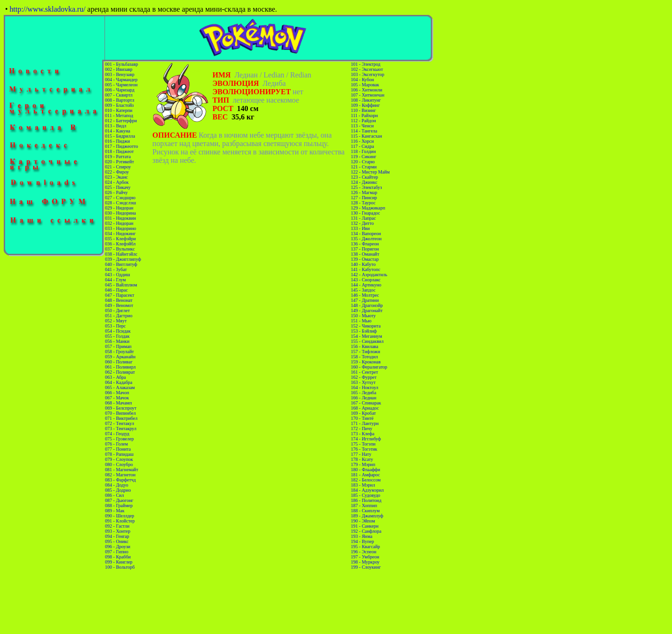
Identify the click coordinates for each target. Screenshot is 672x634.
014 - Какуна (118, 131)
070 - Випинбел (120, 413)
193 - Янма (362, 536)
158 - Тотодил (364, 357)
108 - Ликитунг (366, 100)
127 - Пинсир (364, 198)
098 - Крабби (118, 557)
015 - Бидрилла (120, 136)
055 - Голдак (117, 336)
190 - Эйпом (363, 521)
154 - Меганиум (367, 336)
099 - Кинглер (119, 562)
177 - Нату (361, 454)
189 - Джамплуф (367, 516)
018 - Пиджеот (119, 151)
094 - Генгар (117, 536)
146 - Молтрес (365, 295)
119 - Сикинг (364, 157)
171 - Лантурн (365, 423)
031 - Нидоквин (120, 218)
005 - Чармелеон (121, 85)
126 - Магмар (364, 192)
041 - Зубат (116, 269)
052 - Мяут (116, 321)
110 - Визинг (364, 110)
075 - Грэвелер (119, 439)
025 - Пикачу (118, 187)
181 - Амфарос (366, 475)
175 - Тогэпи (363, 444)
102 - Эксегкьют (367, 69)
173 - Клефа (363, 434)
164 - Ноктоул (365, 387)
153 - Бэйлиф (364, 331)
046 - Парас (116, 290)
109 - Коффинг (365, 105)
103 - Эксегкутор (368, 74)
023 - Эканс (116, 177)
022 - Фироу (117, 172)
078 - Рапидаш (119, 454)
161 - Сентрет (364, 372)
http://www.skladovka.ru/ (48, 9)
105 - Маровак (365, 85)
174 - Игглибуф (366, 439)
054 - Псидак (118, 331)
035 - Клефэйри (120, 239)
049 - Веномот (119, 305)
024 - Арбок (117, 182)
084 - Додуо (117, 485)
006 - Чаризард (120, 90)
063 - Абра (115, 377)
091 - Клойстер (120, 521)
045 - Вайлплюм (121, 285)
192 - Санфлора (366, 531)
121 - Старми (364, 167)
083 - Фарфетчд (120, 480)
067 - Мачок (117, 398)
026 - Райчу (116, 192)
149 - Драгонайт (367, 310)
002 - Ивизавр (119, 69)
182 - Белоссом (366, 480)
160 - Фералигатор (369, 367)
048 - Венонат (119, 300)
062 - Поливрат (120, 372)
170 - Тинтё (362, 418)
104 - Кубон (363, 80)
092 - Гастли (117, 526)
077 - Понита (118, 449)
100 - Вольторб (120, 567)
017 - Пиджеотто (122, 146)
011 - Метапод (119, 115)
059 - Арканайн (120, 357)
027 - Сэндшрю (120, 198)
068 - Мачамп (118, 403)
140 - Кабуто (363, 264)
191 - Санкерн (365, 526)
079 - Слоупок (119, 459)
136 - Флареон (365, 244)
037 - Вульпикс (120, 249)
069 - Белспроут (121, 408)
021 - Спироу (118, 167)
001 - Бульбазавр (122, 64)
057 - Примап (118, 346)
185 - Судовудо (366, 495)
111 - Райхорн (364, 115)
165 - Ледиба (364, 393)
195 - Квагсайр (365, 547)
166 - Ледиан (364, 398)
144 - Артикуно (366, 285)
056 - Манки (117, 341)
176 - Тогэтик (364, 449)
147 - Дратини (365, 300)
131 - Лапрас (364, 218)
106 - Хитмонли (367, 90)
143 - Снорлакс (366, 280)
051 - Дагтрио (119, 316)
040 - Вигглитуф (121, 264)
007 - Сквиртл (119, 95)
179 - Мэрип (363, 464)
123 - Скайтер (364, 177)
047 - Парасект (120, 295)
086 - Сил (114, 495)
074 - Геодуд (117, 434)
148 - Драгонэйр (367, 305)
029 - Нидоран (119, 208)
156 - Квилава (365, 346)
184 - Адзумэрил (367, 490)
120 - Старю (363, 162)
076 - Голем (116, 444)
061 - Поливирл (120, 367)
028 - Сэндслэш (120, 203)
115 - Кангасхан (367, 136)
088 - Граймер (119, 505)
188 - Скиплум (365, 511)
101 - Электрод (366, 64)
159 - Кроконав (366, 362)
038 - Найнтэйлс (121, 254)
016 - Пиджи (117, 141)
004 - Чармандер (121, 80)
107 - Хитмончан (368, 95)
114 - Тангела (364, 131)
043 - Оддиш (118, 275)
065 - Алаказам (120, 387)
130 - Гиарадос (366, 213)
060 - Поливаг (119, 362)
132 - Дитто (362, 223)
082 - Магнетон (120, 475)
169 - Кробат (364, 413)
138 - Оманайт (365, 254)
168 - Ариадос (365, 408)
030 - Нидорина (120, 213)
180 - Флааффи (366, 470)
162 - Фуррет (364, 377)
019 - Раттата (118, 157)
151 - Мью (361, 321)
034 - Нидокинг (120, 233)
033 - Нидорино (121, 228)
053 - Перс (115, 326)
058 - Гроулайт (119, 352)
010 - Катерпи (119, 110)
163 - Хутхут (363, 382)
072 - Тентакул (119, 423)
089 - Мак (115, 511)
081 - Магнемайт (122, 470)
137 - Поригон (365, 249)
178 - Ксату (362, 459)
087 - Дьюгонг (119, 500)
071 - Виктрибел (121, 418)
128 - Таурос (363, 203)
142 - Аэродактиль (369, 275)
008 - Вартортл (120, 100)
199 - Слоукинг (366, 567)
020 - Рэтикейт (119, 162)
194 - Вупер (363, 541)
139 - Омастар (365, 259)
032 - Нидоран (119, 223)
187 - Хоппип (364, 505)
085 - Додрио (118, 490)
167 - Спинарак (366, 403)
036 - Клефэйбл (120, 244)
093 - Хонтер (118, 531)
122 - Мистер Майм (370, 172)
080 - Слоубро (119, 464)
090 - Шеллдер (119, 516)
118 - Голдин (364, 151)
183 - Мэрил (363, 485)
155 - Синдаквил (367, 341)
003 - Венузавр (120, 74)
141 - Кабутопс (366, 269)
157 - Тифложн (366, 352)
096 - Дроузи (118, 547)
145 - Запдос (363, 290)
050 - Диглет (117, 310)
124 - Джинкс (364, 182)
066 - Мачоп (117, 393)
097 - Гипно (117, 552)
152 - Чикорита (366, 326)
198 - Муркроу (365, 562)
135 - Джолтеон (366, 239)
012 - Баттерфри (121, 121)
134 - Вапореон (366, 233)
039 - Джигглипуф (123, 259)
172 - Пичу (362, 428)
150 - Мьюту (363, 316)
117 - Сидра (363, 146)
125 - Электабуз (367, 187)
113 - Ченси (362, 126)
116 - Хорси (362, 141)
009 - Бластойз (119, 105)
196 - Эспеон (364, 552)
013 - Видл (115, 126)
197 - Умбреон (365, 557)
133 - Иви (360, 228)
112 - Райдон (364, 121)
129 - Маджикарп (368, 208)
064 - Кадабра (119, 382)
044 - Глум (115, 280)
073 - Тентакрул (121, 428)
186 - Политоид (366, 500)
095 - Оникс (117, 541)
